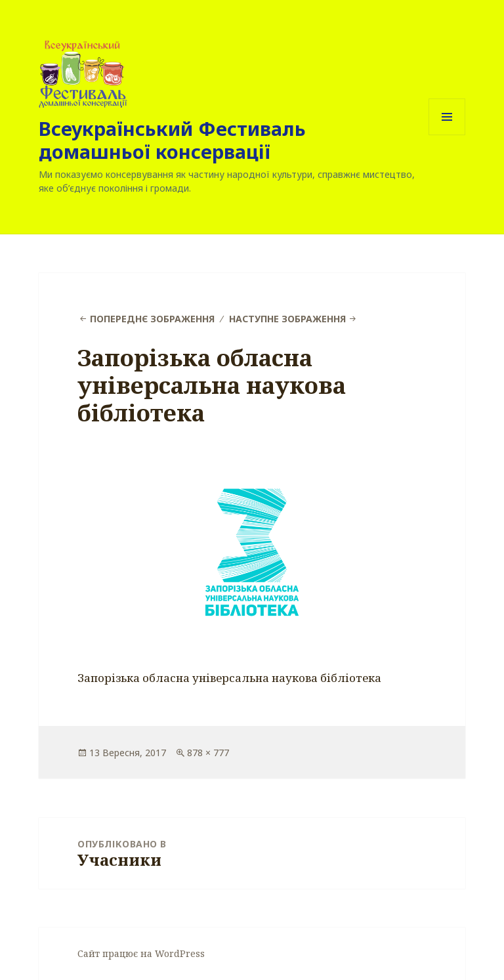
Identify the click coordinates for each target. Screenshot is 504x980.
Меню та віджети (447, 135)
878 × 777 (208, 753)
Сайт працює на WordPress (141, 953)
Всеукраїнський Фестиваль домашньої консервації (172, 140)
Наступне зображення (287, 319)
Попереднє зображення (152, 319)
